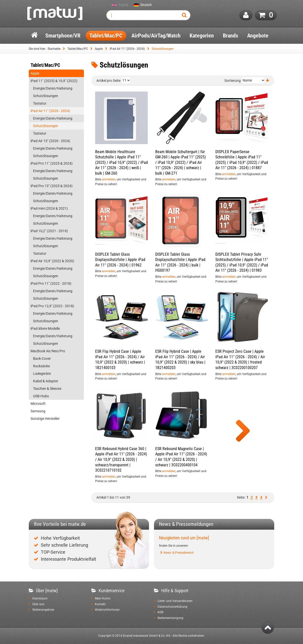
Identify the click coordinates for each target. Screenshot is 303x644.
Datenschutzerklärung (172, 607)
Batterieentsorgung (170, 618)
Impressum (40, 598)
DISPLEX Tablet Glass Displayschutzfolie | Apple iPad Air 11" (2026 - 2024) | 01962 (120, 260)
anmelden (109, 179)
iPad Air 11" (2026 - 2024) (127, 49)
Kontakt (100, 604)
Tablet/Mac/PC (78, 49)
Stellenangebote (43, 610)
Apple (99, 49)
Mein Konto (103, 598)
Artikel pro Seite (108, 81)
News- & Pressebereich (179, 553)
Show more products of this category (243, 431)
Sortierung (233, 81)
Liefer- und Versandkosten (175, 601)
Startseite (54, 49)
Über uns (38, 604)
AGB (160, 612)
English (123, 5)
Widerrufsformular (107, 610)
